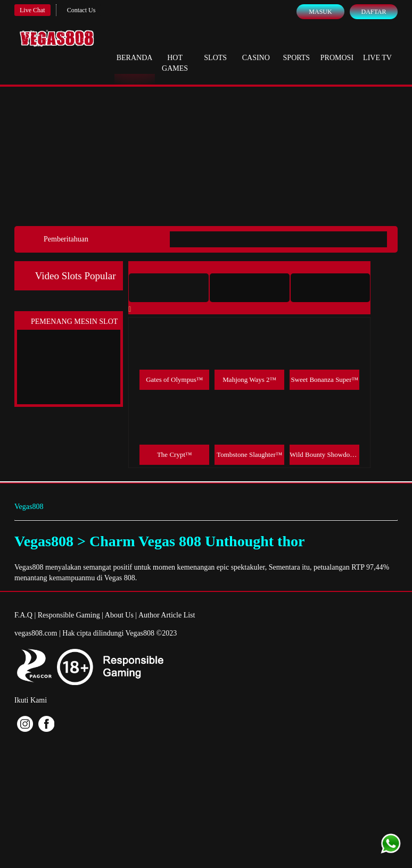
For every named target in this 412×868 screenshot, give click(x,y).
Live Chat (32, 10)
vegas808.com (36, 633)
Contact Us (81, 10)
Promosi (337, 48)
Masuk (320, 12)
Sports (297, 48)
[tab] (169, 288)
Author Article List (167, 615)
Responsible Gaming (69, 615)
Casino (256, 48)
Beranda (135, 48)
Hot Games (175, 53)
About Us (119, 615)
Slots (215, 48)
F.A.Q (23, 615)
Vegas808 (29, 507)
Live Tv (377, 48)
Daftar (373, 12)
